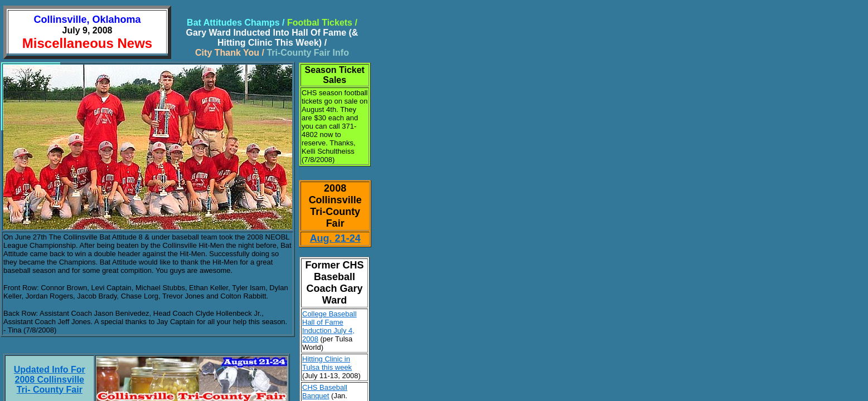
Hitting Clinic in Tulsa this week (327, 363)
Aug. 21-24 (335, 238)
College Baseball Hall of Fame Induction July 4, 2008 (329, 326)
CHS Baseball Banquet (325, 392)
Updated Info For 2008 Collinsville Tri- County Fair (50, 380)
